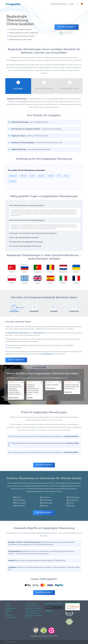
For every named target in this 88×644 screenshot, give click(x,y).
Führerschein (46, 497)
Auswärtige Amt (48, 354)
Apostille (18, 497)
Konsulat (51, 176)
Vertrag (71, 503)
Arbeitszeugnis (20, 500)
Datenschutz (9, 611)
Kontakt (8, 606)
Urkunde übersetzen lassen (33, 608)
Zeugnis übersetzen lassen (33, 611)
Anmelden (49, 611)
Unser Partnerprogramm (33, 606)
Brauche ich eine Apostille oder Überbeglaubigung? (27, 220)
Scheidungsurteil (74, 497)
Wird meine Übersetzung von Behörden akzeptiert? (27, 206)
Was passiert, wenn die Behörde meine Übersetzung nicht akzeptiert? (33, 233)
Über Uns (8, 604)
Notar (66, 176)
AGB (7, 613)
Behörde (23, 176)
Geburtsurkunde (13, 333)
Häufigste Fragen (10, 608)
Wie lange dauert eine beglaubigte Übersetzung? (26, 242)
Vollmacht (71, 506)
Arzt (59, 176)
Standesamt (13, 176)
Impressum (9, 615)
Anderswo (12, 181)
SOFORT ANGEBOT (67, 27)
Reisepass (45, 506)
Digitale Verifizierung (32, 613)
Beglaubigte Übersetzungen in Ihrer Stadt (34, 616)
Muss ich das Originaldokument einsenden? (24, 238)
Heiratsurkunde (24, 333)
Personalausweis (47, 503)
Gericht (32, 176)
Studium (41, 176)
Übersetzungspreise (31, 604)
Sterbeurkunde (38, 333)
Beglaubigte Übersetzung (59, 4)
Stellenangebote (10, 618)
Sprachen (72, 4)
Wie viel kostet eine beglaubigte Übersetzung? (25, 246)
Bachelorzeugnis (20, 503)
